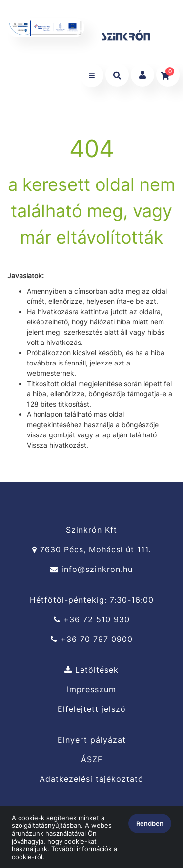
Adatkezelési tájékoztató (91, 779)
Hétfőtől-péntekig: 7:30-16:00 (92, 600)
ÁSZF (92, 760)
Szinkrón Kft (91, 530)
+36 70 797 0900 (92, 639)
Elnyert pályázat (92, 740)
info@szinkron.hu (91, 569)
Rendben (150, 823)
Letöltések (91, 670)
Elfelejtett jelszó (92, 709)
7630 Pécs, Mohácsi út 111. (91, 550)
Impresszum (91, 690)
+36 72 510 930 (92, 620)
